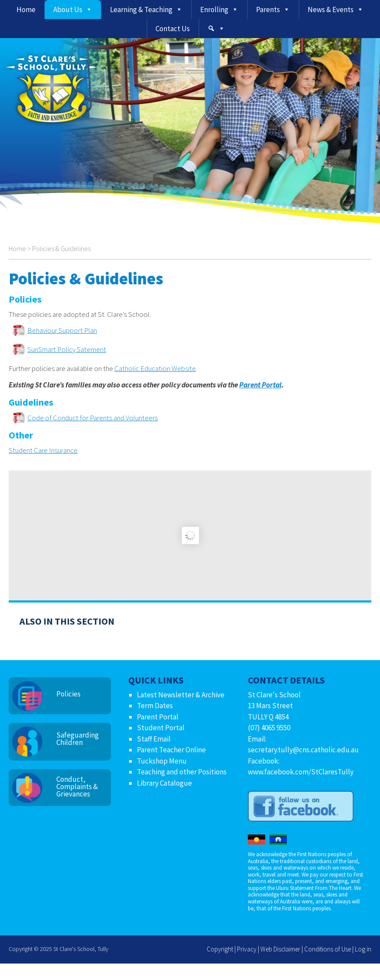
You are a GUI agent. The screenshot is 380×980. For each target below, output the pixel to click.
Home (26, 10)
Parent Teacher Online (171, 750)
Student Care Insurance (43, 450)
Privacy (247, 949)
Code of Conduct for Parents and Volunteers (93, 418)
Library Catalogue (164, 783)
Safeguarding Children (78, 739)
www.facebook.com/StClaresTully (301, 772)
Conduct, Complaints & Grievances (77, 787)
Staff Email (154, 739)
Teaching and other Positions (182, 772)
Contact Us (173, 29)
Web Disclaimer (280, 949)
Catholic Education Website (155, 368)
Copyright (220, 949)
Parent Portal (260, 385)
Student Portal (161, 728)
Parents (268, 10)
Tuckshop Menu (162, 761)
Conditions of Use (328, 949)
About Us (68, 10)
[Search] (216, 29)
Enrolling (214, 10)
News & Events (331, 10)
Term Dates (155, 706)
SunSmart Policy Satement (67, 349)
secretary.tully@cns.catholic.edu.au (303, 750)
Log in (363, 949)
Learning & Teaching (141, 10)
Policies (68, 694)
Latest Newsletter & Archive (181, 695)
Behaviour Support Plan (62, 330)
